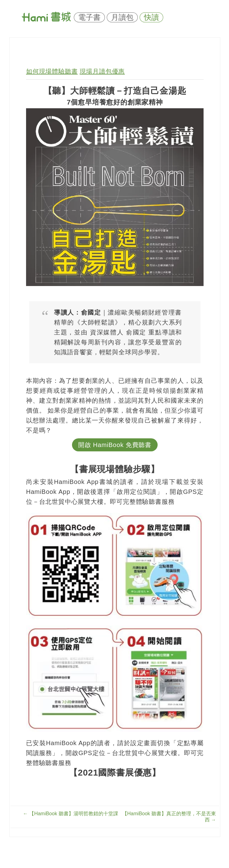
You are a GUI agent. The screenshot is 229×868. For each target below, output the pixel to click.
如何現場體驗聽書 (52, 71)
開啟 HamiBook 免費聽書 (115, 445)
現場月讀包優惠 (102, 71)
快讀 (151, 17)
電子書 (89, 17)
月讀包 (122, 17)
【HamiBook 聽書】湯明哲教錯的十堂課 (71, 814)
